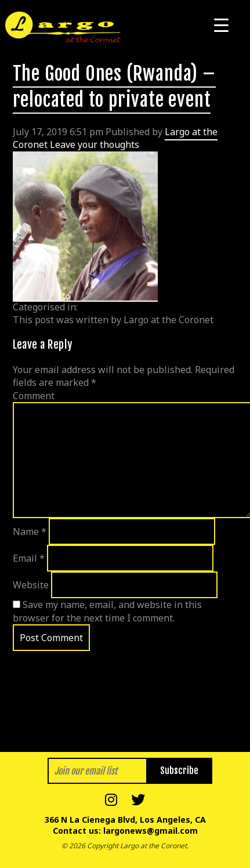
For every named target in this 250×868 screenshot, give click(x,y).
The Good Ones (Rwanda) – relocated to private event (114, 87)
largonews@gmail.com (151, 831)
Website (31, 585)
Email (29, 558)
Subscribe (179, 771)
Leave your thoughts (95, 144)
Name (30, 531)
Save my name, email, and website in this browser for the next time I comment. (107, 611)
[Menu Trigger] (221, 25)
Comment (34, 396)
